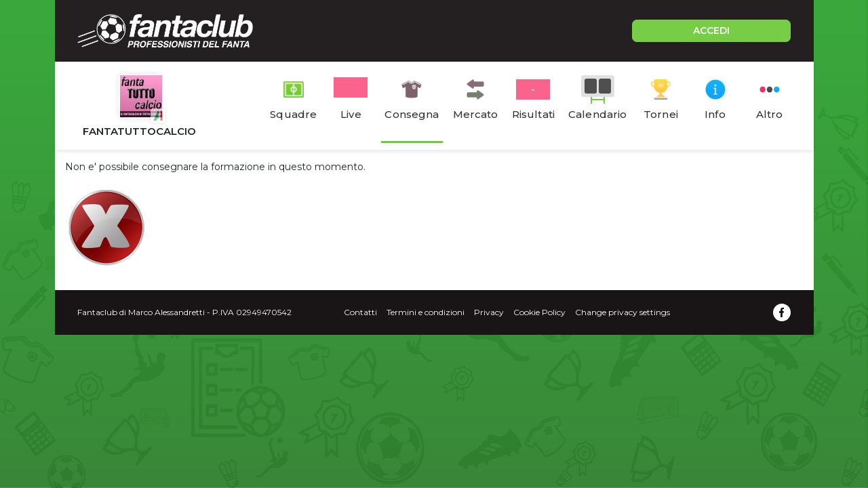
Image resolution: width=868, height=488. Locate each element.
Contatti (360, 312)
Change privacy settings (623, 312)
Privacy (489, 312)
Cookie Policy (539, 312)
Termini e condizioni (426, 312)
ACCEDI (711, 30)
